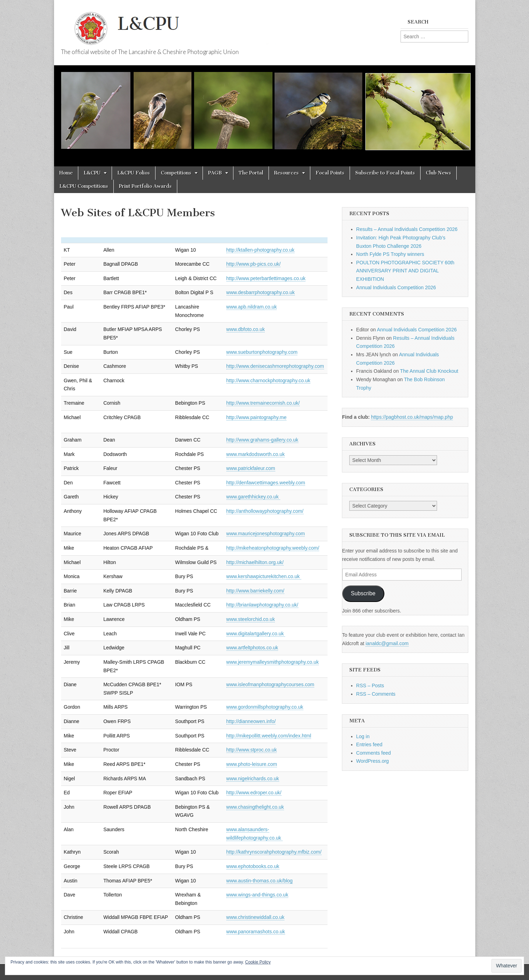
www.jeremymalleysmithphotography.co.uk (273, 662)
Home (66, 173)
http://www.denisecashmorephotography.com (275, 366)
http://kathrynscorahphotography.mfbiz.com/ (274, 852)
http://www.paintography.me (257, 417)
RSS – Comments (376, 694)
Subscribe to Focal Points (385, 173)
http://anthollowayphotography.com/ (265, 511)
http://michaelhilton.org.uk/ (255, 562)
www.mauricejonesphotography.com (266, 534)
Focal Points (330, 173)
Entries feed (369, 744)
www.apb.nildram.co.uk (252, 307)
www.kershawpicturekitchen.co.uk (264, 576)
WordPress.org (373, 761)
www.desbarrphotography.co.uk (261, 292)
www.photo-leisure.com (252, 764)
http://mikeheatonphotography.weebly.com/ (273, 548)
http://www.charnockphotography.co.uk (268, 380)
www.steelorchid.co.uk (251, 619)
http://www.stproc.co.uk (252, 750)
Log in (363, 736)
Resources (286, 173)
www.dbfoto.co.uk (246, 329)
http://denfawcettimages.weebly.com (266, 483)
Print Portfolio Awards (145, 186)
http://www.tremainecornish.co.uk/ (263, 403)
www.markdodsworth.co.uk (256, 454)
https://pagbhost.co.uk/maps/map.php (412, 417)
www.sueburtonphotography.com (262, 352)
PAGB (215, 173)
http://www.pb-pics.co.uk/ (254, 264)
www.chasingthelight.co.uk (255, 807)
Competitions (176, 173)
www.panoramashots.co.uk (256, 932)
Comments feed (374, 753)
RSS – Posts (370, 686)
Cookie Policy (258, 962)
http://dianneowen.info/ (251, 721)
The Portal (251, 173)
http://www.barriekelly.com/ (255, 591)
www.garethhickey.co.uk (253, 497)
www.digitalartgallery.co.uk (256, 634)
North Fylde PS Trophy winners (390, 254)
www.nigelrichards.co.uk (253, 779)
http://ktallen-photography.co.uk (260, 250)
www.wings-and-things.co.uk (257, 895)
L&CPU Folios (134, 173)
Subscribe (363, 593)
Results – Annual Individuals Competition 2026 (407, 229)
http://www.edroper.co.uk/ (254, 793)
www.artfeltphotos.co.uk (252, 648)
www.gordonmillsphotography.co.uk (265, 707)
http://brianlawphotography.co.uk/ (262, 605)
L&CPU (92, 173)
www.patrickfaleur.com (251, 468)
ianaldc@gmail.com (387, 643)
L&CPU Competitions (84, 186)
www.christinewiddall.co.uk (256, 917)
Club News (438, 173)
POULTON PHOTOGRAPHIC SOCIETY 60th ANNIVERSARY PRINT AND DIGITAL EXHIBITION (405, 271)
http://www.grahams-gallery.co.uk (262, 440)
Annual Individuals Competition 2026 (396, 287)
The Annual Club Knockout (429, 371)
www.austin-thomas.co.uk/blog (260, 881)
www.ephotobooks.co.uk (253, 866)
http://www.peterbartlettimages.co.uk (266, 278)
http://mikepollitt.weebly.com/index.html (269, 736)
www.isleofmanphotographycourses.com (270, 684)
